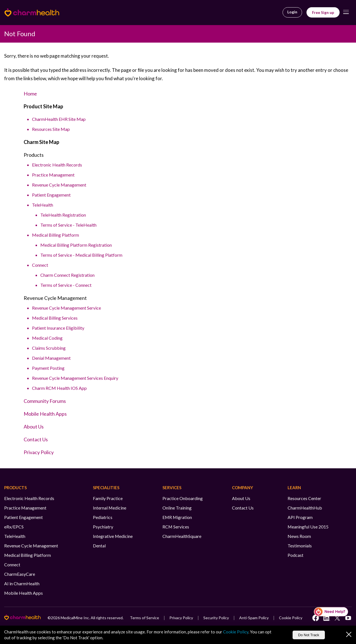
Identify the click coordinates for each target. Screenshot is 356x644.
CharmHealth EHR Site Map (59, 119)
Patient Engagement (51, 195)
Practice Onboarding (183, 498)
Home (30, 94)
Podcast (296, 555)
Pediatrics (103, 517)
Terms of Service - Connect (66, 285)
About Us (34, 427)
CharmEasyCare (20, 574)
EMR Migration (177, 517)
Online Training (177, 508)
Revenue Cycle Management (59, 185)
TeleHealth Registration (63, 215)
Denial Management (51, 358)
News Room (299, 536)
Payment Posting (48, 368)
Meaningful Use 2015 (308, 527)
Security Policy (216, 618)
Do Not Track (309, 635)
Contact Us (36, 439)
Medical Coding (47, 338)
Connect (40, 265)
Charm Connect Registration (67, 275)
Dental (99, 546)
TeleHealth (43, 205)
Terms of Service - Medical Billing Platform (81, 255)
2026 (55, 618)
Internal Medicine (110, 508)
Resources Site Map (51, 129)
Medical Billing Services (55, 318)
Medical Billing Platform (55, 235)
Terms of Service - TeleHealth (68, 225)
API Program (300, 517)
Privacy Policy (39, 452)
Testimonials (300, 546)
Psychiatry (103, 527)
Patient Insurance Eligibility (58, 328)
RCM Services (176, 527)
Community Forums (45, 401)
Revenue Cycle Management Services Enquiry (75, 378)
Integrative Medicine (113, 536)
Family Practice (108, 498)
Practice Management (53, 175)
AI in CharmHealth (22, 583)
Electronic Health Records (57, 165)
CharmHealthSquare (182, 536)
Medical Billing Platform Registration (76, 245)
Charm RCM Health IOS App (59, 388)
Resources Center (304, 498)
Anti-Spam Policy (254, 618)
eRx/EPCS (14, 527)
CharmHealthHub (305, 508)
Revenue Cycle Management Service (66, 308)
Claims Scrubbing (49, 348)
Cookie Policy (291, 618)
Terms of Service (144, 618)
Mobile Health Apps (45, 414)
